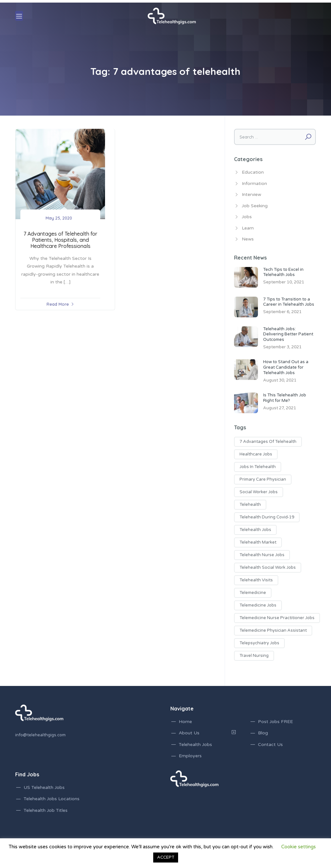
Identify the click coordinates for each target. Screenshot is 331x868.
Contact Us (270, 745)
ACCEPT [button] (166, 857)
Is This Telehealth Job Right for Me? (285, 398)
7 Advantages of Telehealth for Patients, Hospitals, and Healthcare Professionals (60, 240)
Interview (251, 194)
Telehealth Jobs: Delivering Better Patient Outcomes (288, 334)
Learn (248, 228)
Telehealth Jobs (195, 745)
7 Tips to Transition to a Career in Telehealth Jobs (289, 302)
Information (254, 184)
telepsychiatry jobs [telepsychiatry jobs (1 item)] (259, 643)
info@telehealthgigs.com (40, 735)
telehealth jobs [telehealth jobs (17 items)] (255, 530)
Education (253, 172)
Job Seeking (255, 206)
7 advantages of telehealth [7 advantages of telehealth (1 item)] (268, 442)
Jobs (247, 217)
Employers (190, 756)
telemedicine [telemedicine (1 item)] (253, 593)
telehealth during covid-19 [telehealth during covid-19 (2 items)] (267, 517)
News (248, 239)
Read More (58, 304)
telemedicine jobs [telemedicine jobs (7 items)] (258, 605)
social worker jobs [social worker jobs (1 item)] (259, 492)
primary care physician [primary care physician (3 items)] (263, 479)
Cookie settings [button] (299, 847)
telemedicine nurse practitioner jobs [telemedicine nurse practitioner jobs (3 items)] (277, 618)
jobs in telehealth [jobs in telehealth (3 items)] (258, 467)
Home (185, 722)
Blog (263, 733)
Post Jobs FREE (275, 722)
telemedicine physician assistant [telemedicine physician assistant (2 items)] (273, 630)
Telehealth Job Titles (46, 810)
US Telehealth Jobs (44, 787)
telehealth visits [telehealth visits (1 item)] (256, 580)
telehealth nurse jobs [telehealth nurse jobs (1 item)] (262, 555)
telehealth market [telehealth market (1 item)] (258, 542)
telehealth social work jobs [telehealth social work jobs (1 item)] (268, 567)
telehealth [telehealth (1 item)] (250, 505)
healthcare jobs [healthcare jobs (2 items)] (256, 454)
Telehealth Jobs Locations (52, 799)
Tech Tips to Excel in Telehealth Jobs (283, 272)
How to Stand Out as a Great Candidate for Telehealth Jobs (286, 367)
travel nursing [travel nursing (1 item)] (254, 656)
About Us (189, 733)
